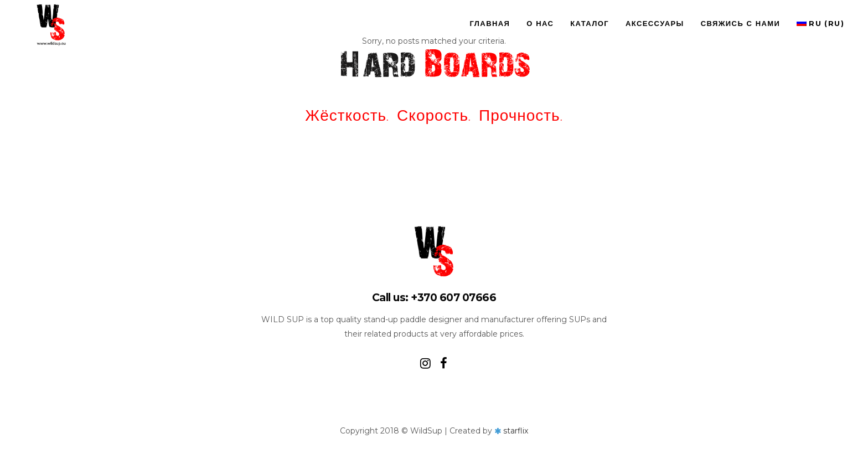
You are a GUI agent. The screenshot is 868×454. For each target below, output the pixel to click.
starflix (516, 431)
